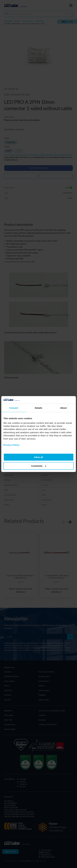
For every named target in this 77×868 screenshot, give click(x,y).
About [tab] (63, 408)
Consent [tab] (14, 408)
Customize (39, 466)
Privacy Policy (11, 445)
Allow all (38, 457)
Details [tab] (39, 408)
